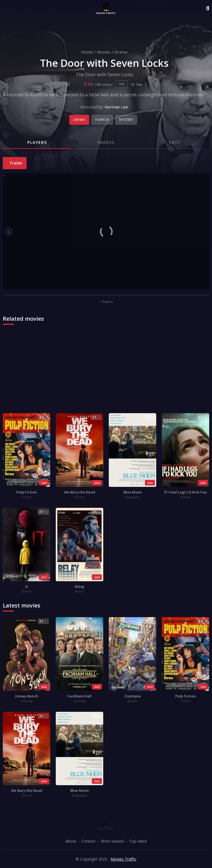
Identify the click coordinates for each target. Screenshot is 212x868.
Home (87, 52)
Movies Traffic (124, 859)
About (71, 841)
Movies (104, 52)
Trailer (15, 163)
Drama (121, 52)
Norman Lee (116, 107)
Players (37, 142)
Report (106, 302)
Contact (88, 841)
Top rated (138, 841)
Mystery (126, 120)
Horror (102, 120)
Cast (175, 142)
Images (106, 142)
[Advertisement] (106, 372)
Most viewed (112, 841)
